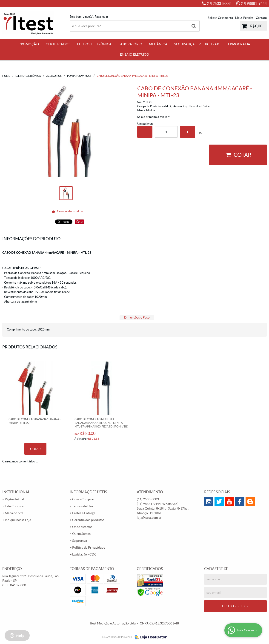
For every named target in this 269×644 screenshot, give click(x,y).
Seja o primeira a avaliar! (153, 117)
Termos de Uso (83, 506)
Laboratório (130, 44)
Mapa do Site (14, 513)
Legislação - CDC (84, 554)
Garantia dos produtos (88, 520)
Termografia (238, 44)
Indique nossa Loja (18, 520)
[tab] (137, 318)
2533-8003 (219, 3)
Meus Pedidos (244, 18)
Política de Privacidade (89, 547)
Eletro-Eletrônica (94, 44)
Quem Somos (81, 534)
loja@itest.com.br (149, 518)
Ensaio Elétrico (135, 54)
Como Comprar (83, 499)
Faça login (101, 17)
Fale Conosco (14, 506)
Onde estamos (82, 527)
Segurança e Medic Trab (197, 44)
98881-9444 (254, 3)
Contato (261, 18)
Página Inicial (14, 499)
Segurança (80, 541)
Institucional (16, 492)
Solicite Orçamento (220, 18)
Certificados (58, 44)
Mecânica (158, 44)
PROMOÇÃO (29, 44)
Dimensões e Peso (137, 317)
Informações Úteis (88, 492)
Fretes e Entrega (84, 513)
